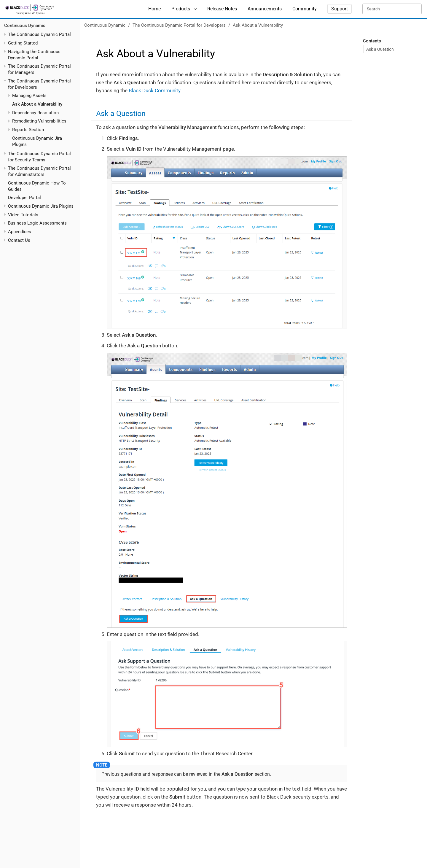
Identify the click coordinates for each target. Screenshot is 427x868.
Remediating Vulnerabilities (39, 121)
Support (340, 9)
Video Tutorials (23, 215)
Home (154, 9)
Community (305, 9)
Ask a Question (380, 49)
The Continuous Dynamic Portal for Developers (179, 25)
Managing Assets (29, 96)
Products (181, 9)
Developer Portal (24, 198)
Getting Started (23, 43)
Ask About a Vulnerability (37, 104)
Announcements (265, 9)
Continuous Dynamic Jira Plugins (41, 206)
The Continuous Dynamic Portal (39, 34)
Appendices (20, 232)
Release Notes (222, 9)
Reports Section (28, 130)
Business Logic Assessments (37, 223)
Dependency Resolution (35, 113)
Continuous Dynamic (25, 26)
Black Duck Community (154, 90)
